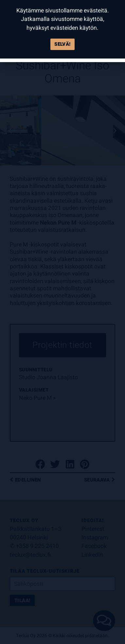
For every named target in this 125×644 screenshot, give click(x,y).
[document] (62, 322)
